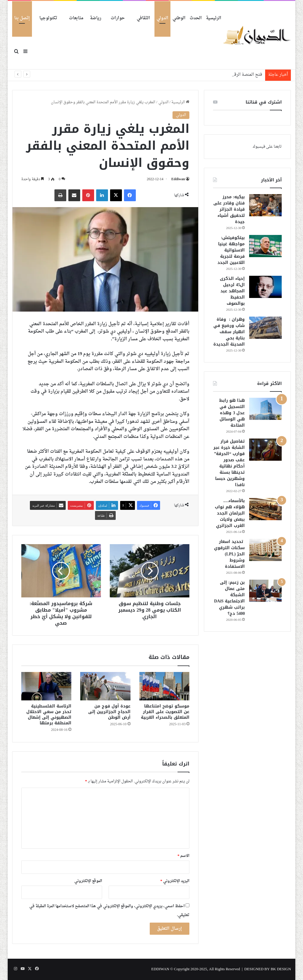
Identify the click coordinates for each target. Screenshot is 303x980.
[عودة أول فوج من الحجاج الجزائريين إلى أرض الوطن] (105, 686)
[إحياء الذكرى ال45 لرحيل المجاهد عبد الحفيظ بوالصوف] (265, 287)
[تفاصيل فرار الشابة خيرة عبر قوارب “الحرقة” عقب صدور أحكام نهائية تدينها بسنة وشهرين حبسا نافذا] (265, 450)
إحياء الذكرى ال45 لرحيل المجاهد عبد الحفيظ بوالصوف (232, 291)
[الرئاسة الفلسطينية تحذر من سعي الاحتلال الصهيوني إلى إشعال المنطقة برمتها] (46, 686)
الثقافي (143, 18)
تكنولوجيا (48, 18)
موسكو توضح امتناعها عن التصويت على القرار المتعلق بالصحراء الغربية (165, 712)
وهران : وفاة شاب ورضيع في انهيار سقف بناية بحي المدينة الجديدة (229, 332)
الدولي (162, 18)
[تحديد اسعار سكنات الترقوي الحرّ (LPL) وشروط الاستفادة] (265, 550)
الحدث (196, 18)
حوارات (118, 18)
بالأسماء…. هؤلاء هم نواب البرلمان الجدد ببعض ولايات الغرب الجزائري (230, 513)
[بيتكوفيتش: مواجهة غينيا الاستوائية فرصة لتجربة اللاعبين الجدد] (265, 246)
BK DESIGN (281, 969)
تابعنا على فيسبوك (267, 147)
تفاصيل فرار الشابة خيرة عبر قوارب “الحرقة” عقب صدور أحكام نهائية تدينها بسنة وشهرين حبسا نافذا (229, 463)
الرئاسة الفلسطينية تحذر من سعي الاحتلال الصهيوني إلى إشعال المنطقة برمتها (49, 715)
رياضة (96, 18)
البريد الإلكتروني (175, 881)
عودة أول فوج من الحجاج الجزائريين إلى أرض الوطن (109, 712)
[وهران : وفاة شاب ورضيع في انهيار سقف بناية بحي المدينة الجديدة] (265, 328)
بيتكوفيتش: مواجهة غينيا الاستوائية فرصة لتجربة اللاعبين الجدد (231, 250)
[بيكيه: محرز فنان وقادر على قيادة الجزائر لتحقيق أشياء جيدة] (265, 205)
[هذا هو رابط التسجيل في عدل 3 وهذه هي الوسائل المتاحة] (265, 409)
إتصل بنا (22, 18)
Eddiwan (178, 179)
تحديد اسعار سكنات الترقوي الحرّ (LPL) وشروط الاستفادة (229, 554)
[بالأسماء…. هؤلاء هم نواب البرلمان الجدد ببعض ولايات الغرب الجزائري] (265, 509)
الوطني (179, 18)
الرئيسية (214, 18)
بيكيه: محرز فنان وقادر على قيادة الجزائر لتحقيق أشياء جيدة (229, 209)
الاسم (184, 856)
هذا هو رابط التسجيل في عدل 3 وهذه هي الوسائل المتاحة (232, 413)
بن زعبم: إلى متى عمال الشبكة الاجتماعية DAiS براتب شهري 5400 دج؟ (230, 598)
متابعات (76, 18)
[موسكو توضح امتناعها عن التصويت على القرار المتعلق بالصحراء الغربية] (165, 686)
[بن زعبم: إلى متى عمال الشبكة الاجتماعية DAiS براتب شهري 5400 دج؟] (265, 591)
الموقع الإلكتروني (88, 881)
